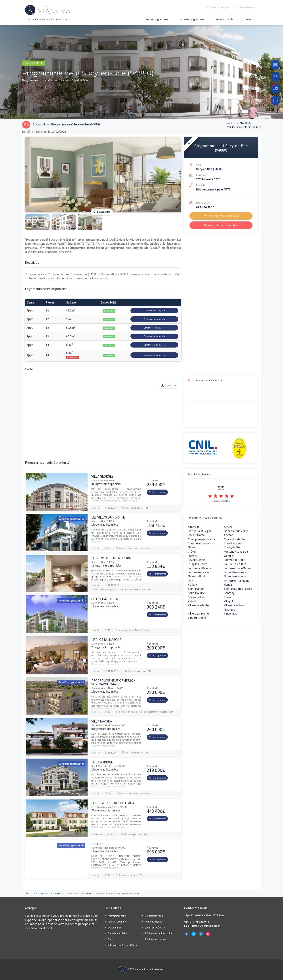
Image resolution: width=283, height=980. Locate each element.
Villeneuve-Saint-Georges (235, 607)
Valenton (194, 601)
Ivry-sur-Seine (196, 560)
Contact (112, 939)
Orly (190, 581)
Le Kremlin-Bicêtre (200, 568)
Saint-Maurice (196, 593)
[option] (103, 175)
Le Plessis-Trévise (199, 572)
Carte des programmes (191, 19)
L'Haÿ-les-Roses (198, 564)
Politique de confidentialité (158, 933)
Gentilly (229, 556)
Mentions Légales (153, 922)
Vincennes (230, 614)
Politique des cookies (155, 939)
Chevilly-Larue (233, 543)
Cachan (229, 535)
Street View (170, 385)
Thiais (228, 597)
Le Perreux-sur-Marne (237, 568)
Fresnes (193, 556)
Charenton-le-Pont (236, 539)
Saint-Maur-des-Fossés (238, 589)
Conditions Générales (156, 928)
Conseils (248, 19)
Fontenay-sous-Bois (236, 552)
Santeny (229, 593)
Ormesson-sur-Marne (237, 581)
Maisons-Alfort (197, 576)
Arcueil (228, 527)
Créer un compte (217, 7)
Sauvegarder (102, 212)
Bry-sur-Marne (196, 535)
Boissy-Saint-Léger (200, 531)
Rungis (228, 585)
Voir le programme (157, 492)
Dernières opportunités (71, 519)
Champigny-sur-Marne (202, 539)
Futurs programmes (157, 19)
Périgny (193, 585)
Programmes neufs (117, 916)
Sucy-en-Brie (196, 597)
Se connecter (245, 7)
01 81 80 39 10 (205, 207)
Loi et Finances (115, 928)
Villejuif (229, 601)
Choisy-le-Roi (232, 547)
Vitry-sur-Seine (197, 618)
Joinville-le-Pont (234, 560)
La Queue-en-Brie (235, 564)
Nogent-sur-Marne (235, 576)
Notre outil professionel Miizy (122, 945)
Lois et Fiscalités (224, 19)
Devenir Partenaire (117, 922)
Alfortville (194, 527)
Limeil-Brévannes (235, 572)
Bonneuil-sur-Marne (236, 531)
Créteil (192, 552)
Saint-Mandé (196, 589)
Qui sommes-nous (154, 916)
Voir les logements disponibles (244, 127)
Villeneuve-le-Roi (199, 605)
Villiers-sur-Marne (198, 614)
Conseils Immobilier (118, 933)
